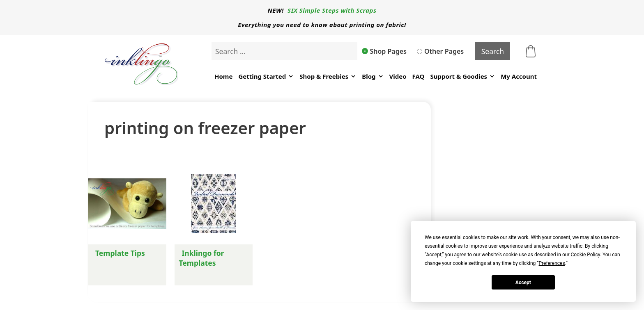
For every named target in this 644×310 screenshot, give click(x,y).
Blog (373, 76)
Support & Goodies (462, 76)
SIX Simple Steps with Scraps (332, 10)
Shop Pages (384, 51)
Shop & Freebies (328, 76)
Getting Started (266, 76)
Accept (523, 283)
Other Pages (440, 51)
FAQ (419, 76)
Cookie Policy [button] (585, 255)
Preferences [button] (552, 263)
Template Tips (120, 253)
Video (398, 76)
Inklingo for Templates (202, 258)
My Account (519, 76)
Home (223, 76)
